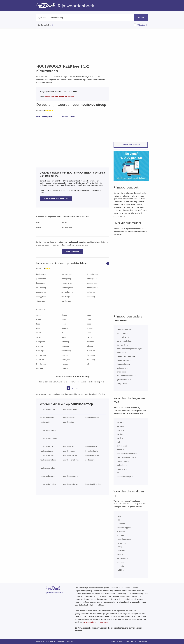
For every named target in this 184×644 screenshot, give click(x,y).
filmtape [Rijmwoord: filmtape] (40, 359)
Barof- (120, 423)
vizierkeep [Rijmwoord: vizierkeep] (41, 301)
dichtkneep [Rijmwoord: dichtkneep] (66, 351)
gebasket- (122, 465)
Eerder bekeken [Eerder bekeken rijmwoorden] (45, 25)
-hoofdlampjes (123, 528)
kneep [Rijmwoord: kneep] (89, 319)
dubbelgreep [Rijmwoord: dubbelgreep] (92, 274)
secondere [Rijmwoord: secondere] (122, 333)
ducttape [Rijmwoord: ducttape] (91, 351)
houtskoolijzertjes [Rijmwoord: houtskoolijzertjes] (93, 484)
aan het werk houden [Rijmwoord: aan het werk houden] (126, 376)
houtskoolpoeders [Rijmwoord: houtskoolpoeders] (70, 476)
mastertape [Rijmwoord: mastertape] (67, 283)
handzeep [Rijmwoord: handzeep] (91, 359)
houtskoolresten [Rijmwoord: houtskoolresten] (92, 455)
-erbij (119, 547)
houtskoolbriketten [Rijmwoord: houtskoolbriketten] (71, 484)
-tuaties (120, 551)
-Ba (119, 520)
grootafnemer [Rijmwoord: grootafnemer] (123, 380)
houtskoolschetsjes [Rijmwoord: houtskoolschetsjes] (48, 460)
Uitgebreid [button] (142, 25)
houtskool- (67, 227)
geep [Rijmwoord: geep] (89, 315)
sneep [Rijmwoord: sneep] (64, 333)
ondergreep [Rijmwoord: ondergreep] (92, 283)
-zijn (119, 516)
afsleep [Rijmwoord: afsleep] (40, 346)
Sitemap (120, 641)
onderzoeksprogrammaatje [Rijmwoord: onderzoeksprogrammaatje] (129, 349)
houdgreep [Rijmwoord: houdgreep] (41, 364)
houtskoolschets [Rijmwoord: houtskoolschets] (47, 418)
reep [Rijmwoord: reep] (38, 328)
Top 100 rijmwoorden (131, 145)
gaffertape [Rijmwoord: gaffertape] (41, 279)
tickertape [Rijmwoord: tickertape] (66, 297)
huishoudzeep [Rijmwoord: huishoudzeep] (68, 116)
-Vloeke (120, 524)
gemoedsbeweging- (126, 457)
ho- (38, 223)
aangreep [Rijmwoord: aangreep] (41, 342)
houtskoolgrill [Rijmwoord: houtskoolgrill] (69, 446)
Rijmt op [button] (41, 18)
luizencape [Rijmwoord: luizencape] (41, 283)
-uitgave (121, 543)
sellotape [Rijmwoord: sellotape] (91, 292)
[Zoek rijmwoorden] (61, 18)
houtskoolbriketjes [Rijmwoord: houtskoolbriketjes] (48, 484)
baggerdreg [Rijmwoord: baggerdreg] (122, 345)
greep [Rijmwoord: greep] (39, 319)
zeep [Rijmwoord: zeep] (63, 337)
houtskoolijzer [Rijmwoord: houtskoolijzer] (91, 446)
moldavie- (122, 469)
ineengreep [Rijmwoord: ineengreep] (66, 279)
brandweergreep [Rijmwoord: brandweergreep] (45, 116)
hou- (38, 227)
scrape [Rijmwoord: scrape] (90, 328)
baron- (120, 450)
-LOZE (120, 570)
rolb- (119, 442)
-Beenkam (122, 566)
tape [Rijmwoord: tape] (89, 333)
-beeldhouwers (123, 539)
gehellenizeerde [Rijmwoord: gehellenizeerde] (124, 329)
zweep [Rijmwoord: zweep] (89, 337)
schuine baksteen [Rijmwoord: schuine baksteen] (125, 341)
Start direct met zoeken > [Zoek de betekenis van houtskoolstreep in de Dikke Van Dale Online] (56, 199)
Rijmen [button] (141, 17)
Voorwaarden (141, 641)
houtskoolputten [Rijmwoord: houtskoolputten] (70, 455)
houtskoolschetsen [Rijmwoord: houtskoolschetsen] (48, 430)
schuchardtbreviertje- (127, 454)
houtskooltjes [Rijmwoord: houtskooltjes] (68, 422)
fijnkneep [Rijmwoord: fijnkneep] (91, 355)
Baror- (120, 426)
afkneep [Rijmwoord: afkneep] (90, 342)
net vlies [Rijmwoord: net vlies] (121, 353)
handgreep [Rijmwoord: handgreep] (66, 359)
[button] (108, 263)
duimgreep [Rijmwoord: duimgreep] (41, 355)
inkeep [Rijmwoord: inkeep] (90, 364)
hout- (64, 223)
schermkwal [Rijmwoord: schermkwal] (122, 337)
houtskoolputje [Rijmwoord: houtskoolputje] (92, 451)
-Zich (119, 555)
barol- (120, 430)
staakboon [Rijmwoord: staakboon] (122, 372)
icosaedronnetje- (124, 477)
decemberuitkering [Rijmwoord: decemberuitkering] (125, 356)
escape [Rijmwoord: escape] (65, 355)
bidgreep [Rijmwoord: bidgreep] (65, 346)
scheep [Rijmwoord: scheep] (64, 328)
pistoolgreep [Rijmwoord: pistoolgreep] (92, 288)
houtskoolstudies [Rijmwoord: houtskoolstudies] (70, 409)
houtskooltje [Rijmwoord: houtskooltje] (45, 422)
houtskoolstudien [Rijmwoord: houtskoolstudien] (47, 409)
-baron (120, 562)
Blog (113, 641)
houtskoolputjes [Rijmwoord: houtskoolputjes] (47, 455)
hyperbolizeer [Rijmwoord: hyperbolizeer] (123, 364)
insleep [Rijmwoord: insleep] (64, 368)
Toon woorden (73, 252)
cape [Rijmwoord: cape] (38, 315)
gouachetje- (122, 446)
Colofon (129, 641)
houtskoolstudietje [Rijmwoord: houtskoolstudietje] (71, 460)
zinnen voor (59, 97)
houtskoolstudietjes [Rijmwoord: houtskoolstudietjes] (48, 438)
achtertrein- (122, 461)
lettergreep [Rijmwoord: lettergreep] (92, 279)
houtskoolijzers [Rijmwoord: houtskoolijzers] (46, 451)
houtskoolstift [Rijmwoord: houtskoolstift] (69, 418)
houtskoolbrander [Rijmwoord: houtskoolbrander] (48, 476)
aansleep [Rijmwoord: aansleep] (65, 342)
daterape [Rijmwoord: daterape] (40, 351)
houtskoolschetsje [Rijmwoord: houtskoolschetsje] (48, 468)
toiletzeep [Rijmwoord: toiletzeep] (91, 297)
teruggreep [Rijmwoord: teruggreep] (41, 297)
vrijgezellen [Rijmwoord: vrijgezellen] (122, 368)
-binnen (120, 531)
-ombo (120, 535)
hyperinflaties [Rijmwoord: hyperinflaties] (123, 360)
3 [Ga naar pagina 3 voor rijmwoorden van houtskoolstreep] (77, 388)
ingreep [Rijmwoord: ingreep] (65, 364)
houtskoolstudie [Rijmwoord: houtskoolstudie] (92, 418)
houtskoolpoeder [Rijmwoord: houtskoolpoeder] (70, 451)
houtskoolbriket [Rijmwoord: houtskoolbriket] (47, 446)
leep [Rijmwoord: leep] (38, 324)
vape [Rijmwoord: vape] (38, 337)
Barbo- (120, 434)
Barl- (119, 438)
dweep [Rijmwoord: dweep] (64, 315)
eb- (119, 473)
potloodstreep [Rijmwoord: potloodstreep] (91, 460)
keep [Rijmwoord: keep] (64, 319)
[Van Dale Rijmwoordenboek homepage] (47, 6)
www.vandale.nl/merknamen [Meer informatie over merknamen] (97, 622)
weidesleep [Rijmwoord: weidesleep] (66, 301)
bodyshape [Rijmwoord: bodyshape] (41, 274)
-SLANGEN (122, 558)
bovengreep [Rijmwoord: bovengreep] (67, 274)
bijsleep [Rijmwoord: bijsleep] (90, 346)
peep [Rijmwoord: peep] (89, 324)
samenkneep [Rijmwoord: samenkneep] (67, 292)
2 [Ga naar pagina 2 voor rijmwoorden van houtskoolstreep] (73, 388)
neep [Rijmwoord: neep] (64, 324)
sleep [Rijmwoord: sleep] (39, 333)
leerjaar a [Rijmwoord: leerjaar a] (121, 383)
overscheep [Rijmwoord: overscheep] (41, 288)
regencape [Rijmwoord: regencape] (41, 292)
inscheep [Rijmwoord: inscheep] (40, 368)
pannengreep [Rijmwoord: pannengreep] (67, 288)
